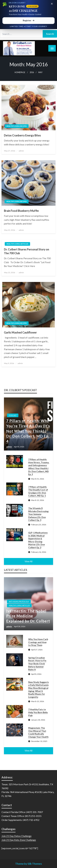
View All (28, 561)
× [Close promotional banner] (52, 4)
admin (21, 151)
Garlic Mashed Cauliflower (20, 332)
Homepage (20, 72)
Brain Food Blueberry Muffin (21, 211)
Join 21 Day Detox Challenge (16, 836)
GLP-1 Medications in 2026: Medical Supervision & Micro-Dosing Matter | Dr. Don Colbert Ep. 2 (38, 540)
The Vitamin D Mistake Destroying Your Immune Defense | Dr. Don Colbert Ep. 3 (38, 514)
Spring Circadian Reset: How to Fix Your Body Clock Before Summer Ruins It (37, 664)
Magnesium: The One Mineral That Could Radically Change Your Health (38, 732)
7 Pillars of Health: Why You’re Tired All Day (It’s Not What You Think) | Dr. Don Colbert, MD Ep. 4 (28, 431)
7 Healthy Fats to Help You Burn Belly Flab (38, 712)
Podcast (13, 415)
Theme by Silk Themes (28, 864)
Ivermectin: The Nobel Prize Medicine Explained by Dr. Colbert (28, 616)
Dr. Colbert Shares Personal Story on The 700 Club (27, 251)
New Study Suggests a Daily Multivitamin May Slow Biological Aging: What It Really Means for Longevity (39, 690)
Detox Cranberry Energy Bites (22, 135)
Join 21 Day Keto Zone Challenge (19, 840)
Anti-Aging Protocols (19, 601)
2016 (32, 72)
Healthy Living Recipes (17, 126)
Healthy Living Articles (17, 244)
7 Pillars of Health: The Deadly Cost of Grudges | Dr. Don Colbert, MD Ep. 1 (38, 491)
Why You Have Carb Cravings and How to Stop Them (38, 642)
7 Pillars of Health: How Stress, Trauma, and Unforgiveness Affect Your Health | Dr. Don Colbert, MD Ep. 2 (39, 467)
